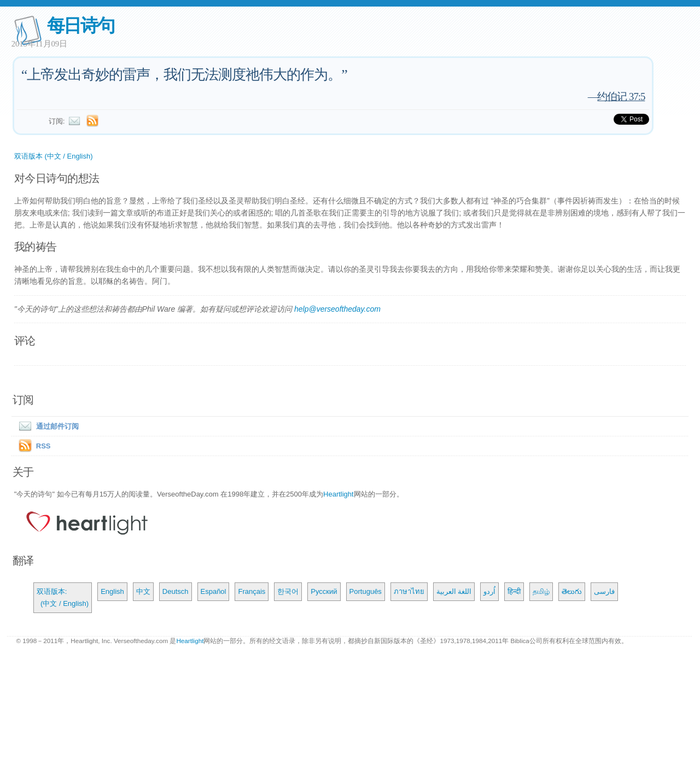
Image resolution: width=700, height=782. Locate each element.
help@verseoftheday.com (337, 309)
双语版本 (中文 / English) (54, 156)
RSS (43, 446)
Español (214, 591)
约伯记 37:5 (621, 97)
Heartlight (339, 494)
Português (366, 591)
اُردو (489, 591)
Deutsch (176, 591)
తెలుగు (572, 591)
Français (252, 591)
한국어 (288, 591)
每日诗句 (81, 25)
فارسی (604, 591)
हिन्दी (514, 591)
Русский (324, 591)
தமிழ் (541, 591)
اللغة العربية (454, 591)
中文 (143, 591)
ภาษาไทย (409, 591)
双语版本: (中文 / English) (63, 597)
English (112, 591)
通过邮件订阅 (46, 426)
